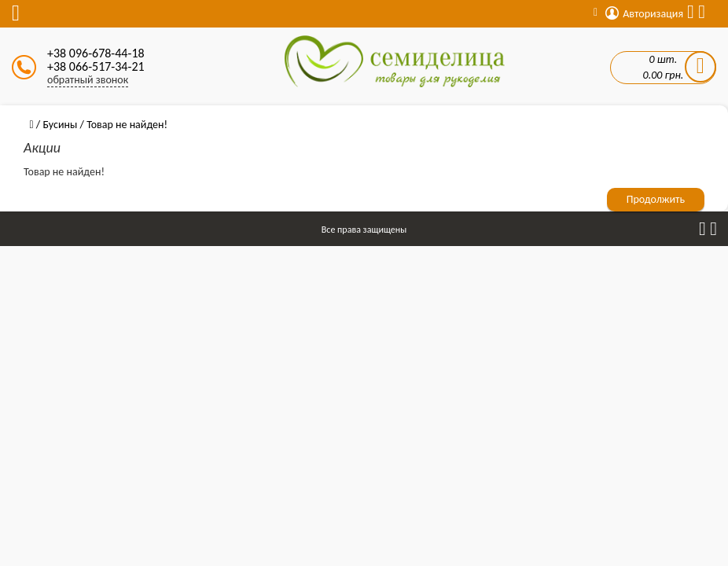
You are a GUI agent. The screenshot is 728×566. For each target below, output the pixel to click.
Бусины (60, 125)
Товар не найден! (127, 125)
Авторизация (644, 14)
